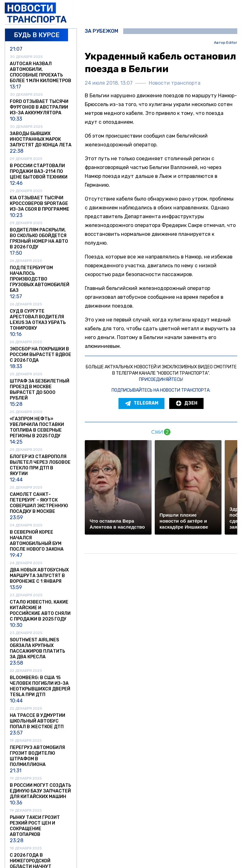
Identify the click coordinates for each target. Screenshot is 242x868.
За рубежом (101, 31)
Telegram (141, 403)
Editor (232, 43)
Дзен (186, 403)
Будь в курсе (37, 35)
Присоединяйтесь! (161, 380)
